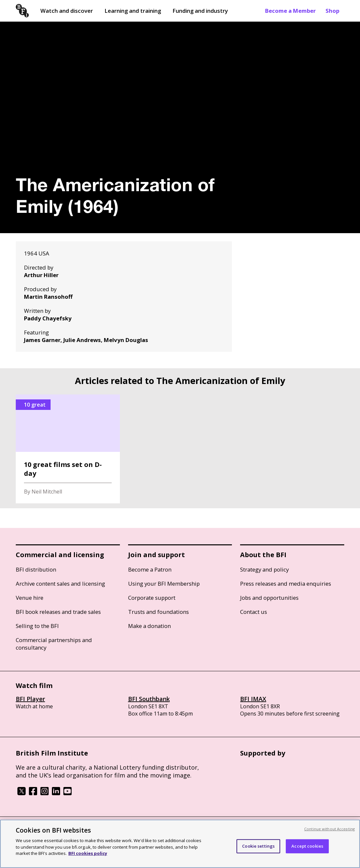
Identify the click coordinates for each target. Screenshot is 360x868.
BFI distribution (36, 569)
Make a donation (149, 626)
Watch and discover (67, 11)
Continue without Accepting (329, 829)
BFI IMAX (253, 699)
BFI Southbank (149, 699)
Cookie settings (258, 846)
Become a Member (290, 11)
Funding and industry (200, 11)
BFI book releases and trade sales (58, 612)
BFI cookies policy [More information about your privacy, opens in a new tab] (88, 853)
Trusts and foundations (158, 612)
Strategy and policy (264, 569)
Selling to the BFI (37, 626)
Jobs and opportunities (269, 598)
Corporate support (152, 598)
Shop (332, 11)
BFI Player (30, 699)
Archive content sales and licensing (60, 584)
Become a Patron (150, 569)
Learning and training (133, 11)
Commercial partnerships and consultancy (54, 644)
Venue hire (30, 598)
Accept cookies (307, 846)
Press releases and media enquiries (286, 584)
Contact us (254, 612)
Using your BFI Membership (164, 584)
